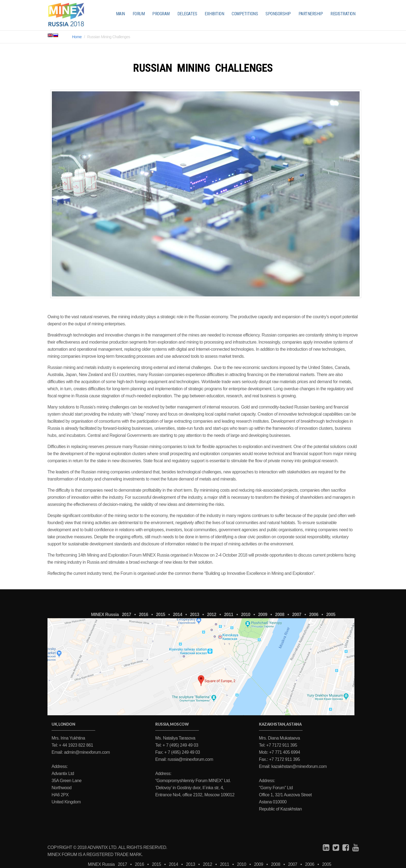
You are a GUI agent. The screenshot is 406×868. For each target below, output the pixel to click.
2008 (280, 615)
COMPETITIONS (245, 14)
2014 (178, 615)
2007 (297, 615)
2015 (161, 615)
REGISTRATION (343, 14)
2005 (331, 615)
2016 (144, 615)
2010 (246, 615)
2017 (127, 615)
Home (77, 37)
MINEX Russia (105, 615)
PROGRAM (161, 14)
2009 (263, 615)
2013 (195, 615)
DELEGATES (187, 14)
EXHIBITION (214, 14)
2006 (314, 615)
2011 (229, 615)
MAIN (120, 14)
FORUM (139, 14)
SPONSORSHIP (278, 14)
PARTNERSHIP (311, 14)
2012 (212, 615)
